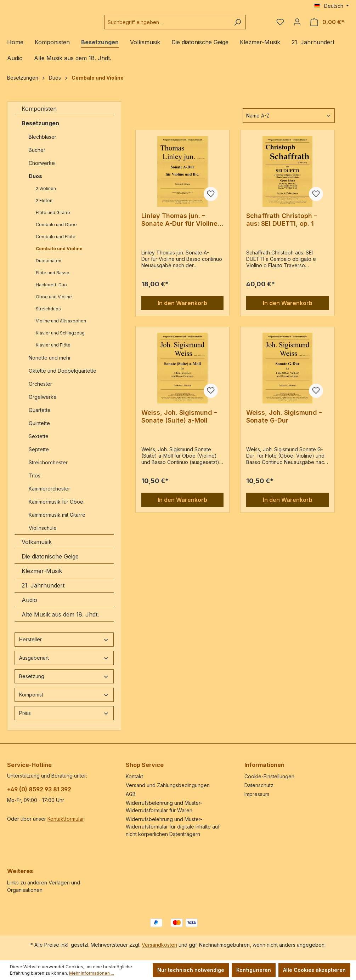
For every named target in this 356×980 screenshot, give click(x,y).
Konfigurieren (254, 970)
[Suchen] (249, 25)
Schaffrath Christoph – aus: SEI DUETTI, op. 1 (282, 225)
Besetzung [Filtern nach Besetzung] (64, 682)
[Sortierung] (289, 121)
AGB (131, 794)
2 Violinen (46, 194)
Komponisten (39, 114)
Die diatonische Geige (50, 562)
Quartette (40, 416)
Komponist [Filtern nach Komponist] (64, 700)
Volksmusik (37, 548)
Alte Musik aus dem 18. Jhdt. (60, 620)
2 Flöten (44, 206)
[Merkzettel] (280, 25)
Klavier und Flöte (53, 351)
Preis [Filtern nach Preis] (64, 719)
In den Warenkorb (182, 309)
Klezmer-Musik (42, 577)
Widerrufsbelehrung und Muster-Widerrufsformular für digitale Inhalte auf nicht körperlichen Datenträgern (173, 827)
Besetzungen (40, 129)
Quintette (39, 429)
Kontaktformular (66, 819)
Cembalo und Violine (59, 254)
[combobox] (184, 25)
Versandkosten (159, 945)
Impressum (257, 794)
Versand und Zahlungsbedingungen (168, 785)
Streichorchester (49, 468)
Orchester (40, 389)
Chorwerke (42, 169)
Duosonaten (49, 266)
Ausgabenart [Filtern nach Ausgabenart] (64, 663)
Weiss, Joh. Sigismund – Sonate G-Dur (284, 422)
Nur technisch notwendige (191, 970)
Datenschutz (259, 785)
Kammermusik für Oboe (56, 507)
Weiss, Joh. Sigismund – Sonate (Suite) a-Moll (179, 422)
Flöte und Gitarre (53, 218)
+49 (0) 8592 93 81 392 (39, 789)
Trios (35, 481)
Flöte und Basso (53, 278)
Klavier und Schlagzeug (60, 339)
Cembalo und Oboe (56, 230)
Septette (39, 455)
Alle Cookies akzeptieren (314, 970)
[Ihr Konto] (297, 25)
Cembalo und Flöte (56, 242)
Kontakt (134, 776)
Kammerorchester (49, 494)
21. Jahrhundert (43, 591)
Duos (35, 182)
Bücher (37, 156)
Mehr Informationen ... (92, 973)
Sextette (39, 442)
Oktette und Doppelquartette (63, 376)
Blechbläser (43, 142)
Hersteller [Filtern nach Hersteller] (64, 645)
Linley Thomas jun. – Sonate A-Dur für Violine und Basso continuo (179, 225)
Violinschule (43, 534)
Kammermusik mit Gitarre (58, 520)
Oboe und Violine (54, 302)
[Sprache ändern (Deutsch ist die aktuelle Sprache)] (332, 6)
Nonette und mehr (50, 363)
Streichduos (48, 314)
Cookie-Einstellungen (269, 776)
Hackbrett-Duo (51, 290)
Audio (29, 606)
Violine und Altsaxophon (61, 326)
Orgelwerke (43, 403)
